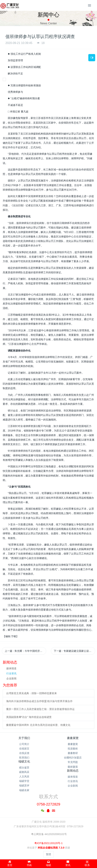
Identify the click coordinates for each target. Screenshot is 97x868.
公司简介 (24, 744)
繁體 (48, 854)
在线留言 (24, 749)
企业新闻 (11, 678)
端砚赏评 (24, 785)
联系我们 (24, 758)
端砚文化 (24, 761)
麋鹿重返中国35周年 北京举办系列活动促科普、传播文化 (38, 725)
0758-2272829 (48, 804)
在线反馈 (24, 753)
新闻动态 (73, 771)
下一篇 (74, 651)
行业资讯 (11, 673)
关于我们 (24, 738)
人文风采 (24, 776)
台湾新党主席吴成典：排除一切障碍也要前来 (31, 693)
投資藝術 (73, 749)
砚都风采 (24, 772)
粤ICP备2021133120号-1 (48, 843)
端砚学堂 (24, 781)
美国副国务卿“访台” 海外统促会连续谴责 (29, 717)
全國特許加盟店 (73, 758)
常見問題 (73, 762)
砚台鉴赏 (24, 767)
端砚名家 (24, 790)
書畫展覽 (73, 738)
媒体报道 (11, 668)
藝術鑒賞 (73, 767)
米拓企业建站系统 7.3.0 (51, 848)
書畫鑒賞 (73, 744)
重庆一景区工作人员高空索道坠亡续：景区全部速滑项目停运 (40, 709)
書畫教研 (73, 753)
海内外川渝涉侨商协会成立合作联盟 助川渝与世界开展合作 (39, 701)
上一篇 (25, 651)
